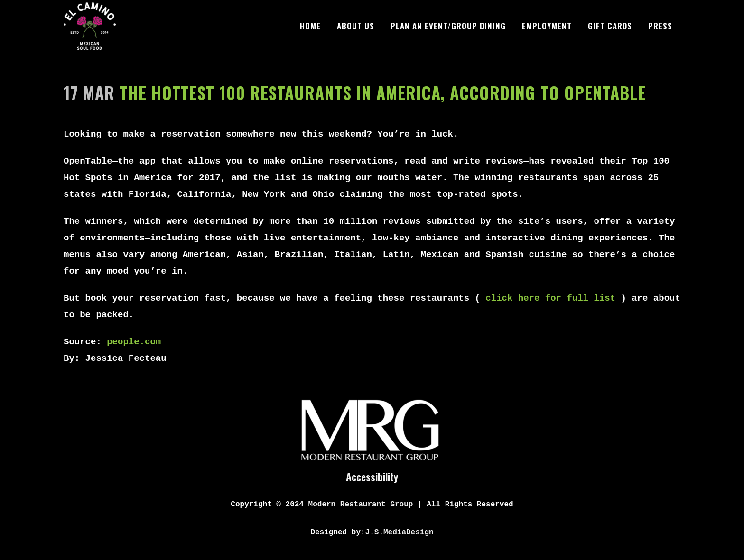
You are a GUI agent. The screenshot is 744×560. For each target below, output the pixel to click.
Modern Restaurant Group (361, 505)
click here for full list (550, 298)
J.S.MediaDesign (400, 532)
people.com (134, 342)
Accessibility (372, 477)
